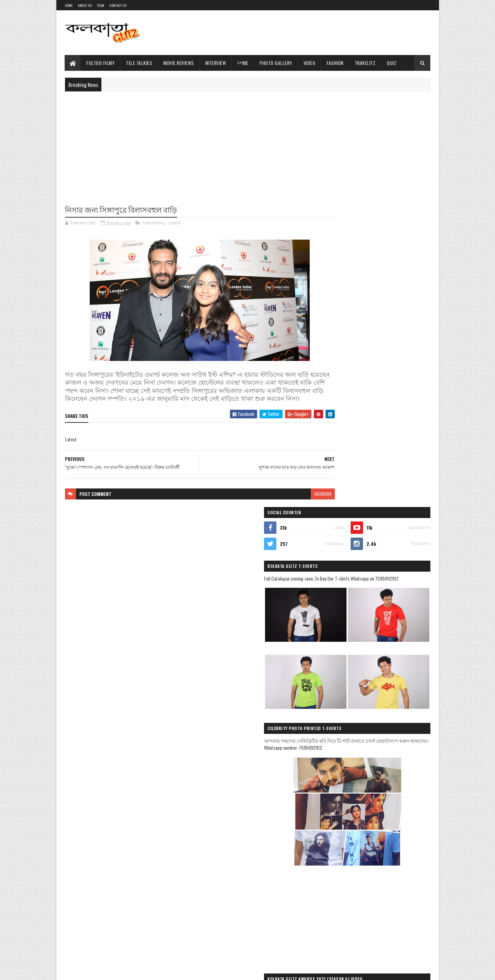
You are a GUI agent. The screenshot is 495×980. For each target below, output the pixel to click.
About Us (85, 5)
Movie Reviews (179, 63)
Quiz (392, 63)
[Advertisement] (305, 33)
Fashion (335, 63)
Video (310, 63)
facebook (296, 502)
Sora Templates (98, 971)
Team (101, 5)
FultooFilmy (153, 223)
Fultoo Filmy (101, 63)
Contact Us (118, 5)
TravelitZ (365, 63)
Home (69, 5)
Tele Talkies (139, 63)
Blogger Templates (133, 971)
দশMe (243, 63)
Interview (216, 63)
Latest (174, 223)
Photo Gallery (276, 63)
